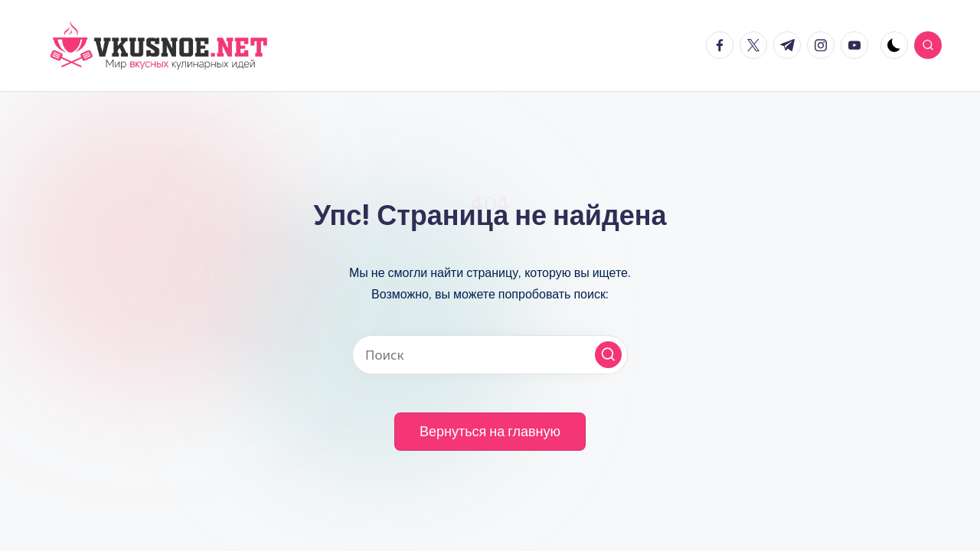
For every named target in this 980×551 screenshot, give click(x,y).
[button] (608, 355)
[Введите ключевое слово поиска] (490, 355)
